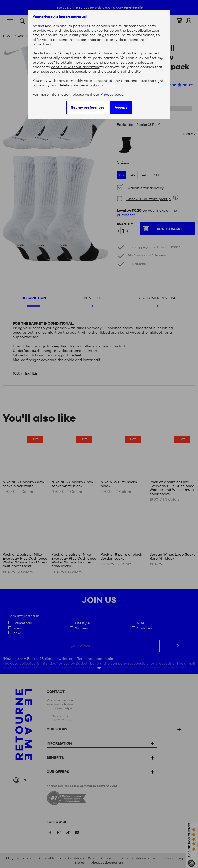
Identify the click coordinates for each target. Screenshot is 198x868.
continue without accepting (76, 67)
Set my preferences (88, 107)
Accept (121, 107)
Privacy (107, 94)
